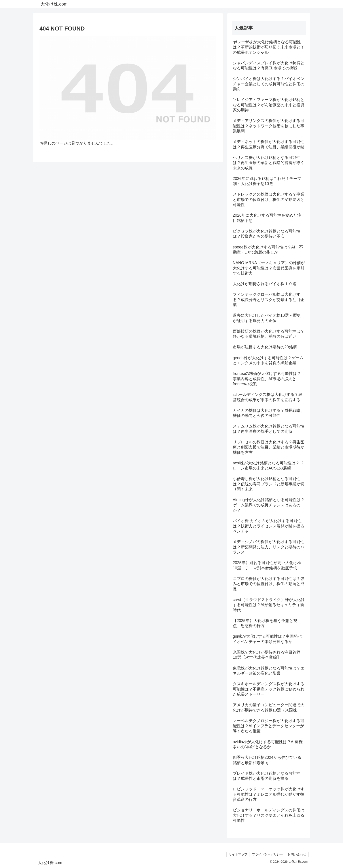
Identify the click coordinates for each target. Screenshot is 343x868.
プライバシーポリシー (267, 854)
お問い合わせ (297, 854)
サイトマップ (238, 854)
